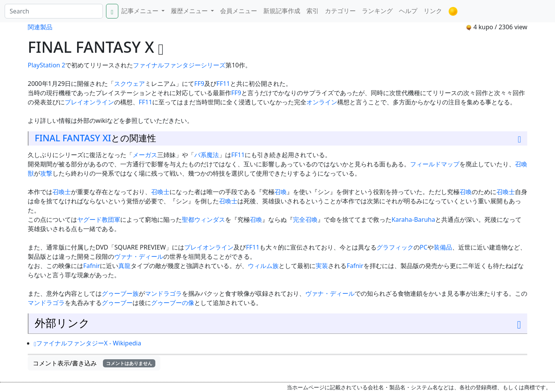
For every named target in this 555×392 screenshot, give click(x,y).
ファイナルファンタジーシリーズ (179, 65)
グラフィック (395, 247)
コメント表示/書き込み (94, 363)
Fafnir (92, 266)
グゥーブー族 (120, 293)
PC (424, 247)
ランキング (377, 11)
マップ (450, 164)
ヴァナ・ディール (139, 256)
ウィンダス (210, 219)
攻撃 (46, 173)
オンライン (322, 102)
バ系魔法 (207, 155)
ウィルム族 (263, 266)
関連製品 (40, 27)
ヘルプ (408, 11)
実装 (322, 266)
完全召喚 (305, 219)
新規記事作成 (282, 11)
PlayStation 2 (46, 65)
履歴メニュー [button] (190, 11)
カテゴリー (340, 11)
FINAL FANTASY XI (73, 138)
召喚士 (62, 192)
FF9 (199, 84)
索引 (313, 11)
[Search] (54, 11)
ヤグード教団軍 (99, 219)
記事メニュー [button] (141, 11)
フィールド (425, 164)
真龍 (124, 266)
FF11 (223, 84)
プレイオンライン (89, 102)
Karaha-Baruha (413, 219)
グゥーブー (117, 303)
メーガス (145, 155)
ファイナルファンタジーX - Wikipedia (87, 343)
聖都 (188, 219)
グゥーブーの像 (173, 303)
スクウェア (129, 84)
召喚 (281, 192)
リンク (433, 11)
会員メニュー (239, 11)
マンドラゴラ (163, 293)
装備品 (443, 247)
